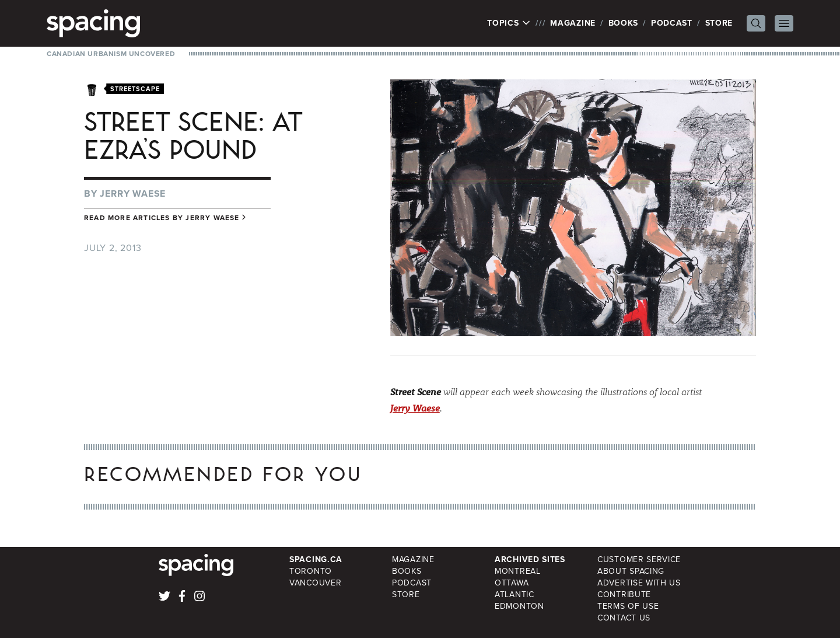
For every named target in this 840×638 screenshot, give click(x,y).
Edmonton (519, 606)
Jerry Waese (133, 194)
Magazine (573, 23)
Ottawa (512, 583)
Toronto (311, 571)
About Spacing (631, 571)
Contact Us (624, 618)
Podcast (672, 23)
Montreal (518, 571)
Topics (509, 23)
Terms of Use (628, 606)
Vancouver (315, 583)
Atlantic (514, 595)
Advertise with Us (639, 583)
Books (624, 23)
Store (719, 23)
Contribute (624, 595)
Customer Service (639, 559)
